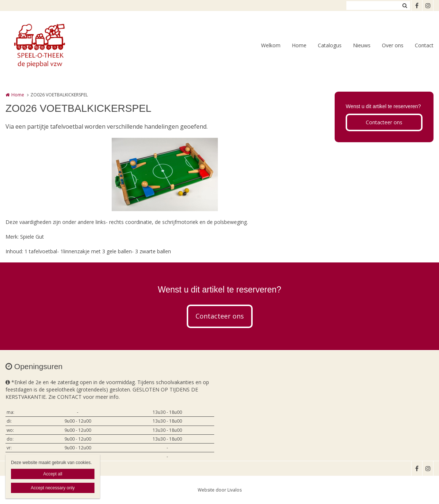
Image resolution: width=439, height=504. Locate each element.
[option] (165, 174)
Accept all (53, 474)
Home (299, 45)
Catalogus (330, 45)
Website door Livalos (220, 490)
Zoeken (405, 5)
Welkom (271, 45)
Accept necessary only (53, 488)
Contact (424, 45)
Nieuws (362, 45)
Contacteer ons (384, 122)
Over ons (393, 45)
